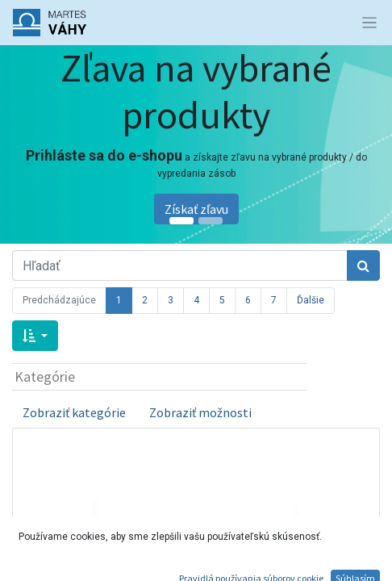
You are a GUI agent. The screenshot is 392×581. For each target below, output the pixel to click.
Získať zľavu (196, 209)
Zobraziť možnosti (200, 412)
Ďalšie (311, 300)
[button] (35, 336)
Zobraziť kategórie (74, 412)
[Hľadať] (363, 265)
